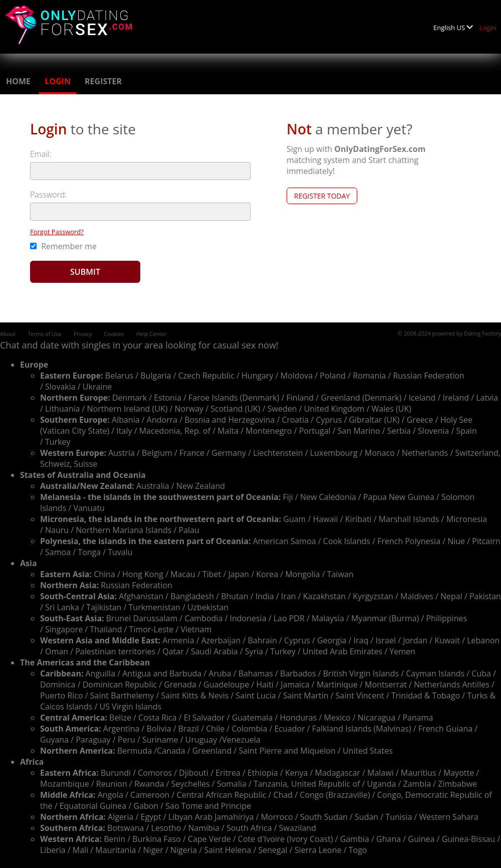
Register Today (322, 196)
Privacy (83, 334)
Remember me (63, 246)
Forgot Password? (57, 232)
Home (18, 81)
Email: (41, 154)
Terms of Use (45, 334)
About (8, 334)
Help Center (152, 334)
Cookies (114, 334)
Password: (48, 195)
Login (488, 28)
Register (103, 81)
